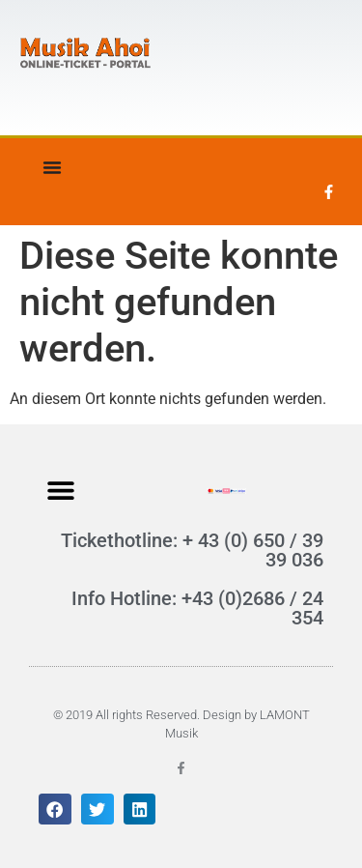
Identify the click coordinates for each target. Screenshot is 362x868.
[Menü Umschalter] (52, 167)
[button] (60, 490)
